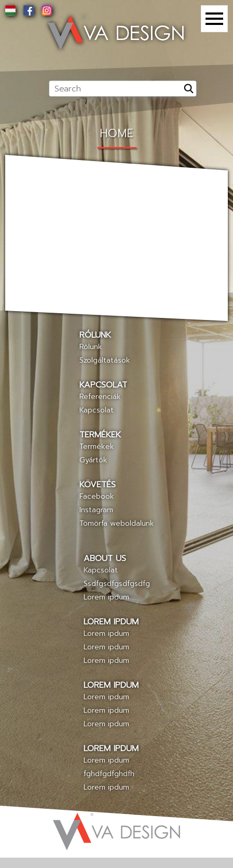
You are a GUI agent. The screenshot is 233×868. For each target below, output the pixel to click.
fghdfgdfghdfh (109, 774)
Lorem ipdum (106, 597)
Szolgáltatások (105, 360)
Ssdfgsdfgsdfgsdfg (117, 584)
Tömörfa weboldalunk (117, 523)
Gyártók (93, 460)
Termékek (97, 446)
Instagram (96, 510)
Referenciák (100, 397)
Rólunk (91, 347)
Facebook (97, 496)
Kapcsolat (97, 410)
